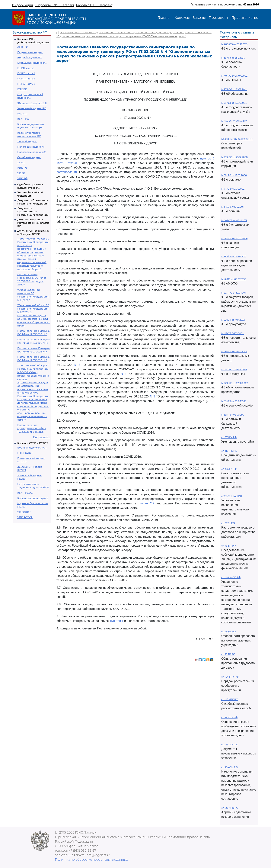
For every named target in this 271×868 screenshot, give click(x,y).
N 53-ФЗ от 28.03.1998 (234, 401)
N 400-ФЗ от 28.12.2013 (234, 44)
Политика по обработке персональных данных (91, 860)
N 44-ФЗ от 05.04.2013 (234, 370)
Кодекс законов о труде (33, 498)
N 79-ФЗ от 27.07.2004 (234, 103)
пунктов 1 (117, 621)
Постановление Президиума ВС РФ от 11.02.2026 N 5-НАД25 (32, 428)
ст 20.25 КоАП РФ (232, 496)
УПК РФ (22, 178)
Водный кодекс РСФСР (32, 448)
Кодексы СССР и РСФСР (33, 443)
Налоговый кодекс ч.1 (31, 147)
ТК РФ (21, 162)
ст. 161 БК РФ (229, 632)
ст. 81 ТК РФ (228, 523)
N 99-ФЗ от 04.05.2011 (234, 257)
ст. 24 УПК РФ (229, 717)
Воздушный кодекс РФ (32, 63)
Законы (199, 18)
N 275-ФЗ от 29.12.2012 (234, 121)
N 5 (124, 374)
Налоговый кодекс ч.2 (31, 152)
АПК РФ (22, 47)
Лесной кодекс (27, 141)
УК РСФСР (24, 512)
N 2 (77, 365)
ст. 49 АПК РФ (230, 767)
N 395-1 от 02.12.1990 (233, 415)
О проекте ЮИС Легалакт (54, 5)
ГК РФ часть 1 (26, 68)
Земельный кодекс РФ (32, 108)
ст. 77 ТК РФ (228, 654)
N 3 (153, 396)
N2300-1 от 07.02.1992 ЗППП (237, 139)
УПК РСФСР (25, 517)
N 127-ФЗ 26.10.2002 (233, 333)
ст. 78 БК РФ (229, 546)
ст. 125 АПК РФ (230, 808)
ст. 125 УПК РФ (230, 699)
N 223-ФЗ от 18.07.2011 (234, 293)
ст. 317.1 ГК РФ (229, 451)
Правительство (245, 18)
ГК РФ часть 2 (26, 73)
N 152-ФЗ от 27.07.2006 (234, 351)
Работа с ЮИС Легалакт (94, 5)
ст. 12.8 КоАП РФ (231, 577)
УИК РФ (22, 168)
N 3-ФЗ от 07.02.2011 (233, 207)
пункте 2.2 (147, 503)
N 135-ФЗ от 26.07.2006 (234, 238)
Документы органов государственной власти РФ (33, 223)
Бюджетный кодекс (30, 52)
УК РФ (21, 173)
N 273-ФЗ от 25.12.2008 (234, 157)
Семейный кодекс (29, 157)
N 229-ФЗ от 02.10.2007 (235, 383)
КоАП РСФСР (26, 493)
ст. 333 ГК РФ (229, 437)
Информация (22, 5)
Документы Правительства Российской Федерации (33, 211)
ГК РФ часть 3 (26, 79)
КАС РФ (22, 114)
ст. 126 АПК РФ (230, 745)
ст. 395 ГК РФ (229, 469)
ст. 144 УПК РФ (230, 677)
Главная (165, 18)
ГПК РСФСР (25, 453)
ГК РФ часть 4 (26, 84)
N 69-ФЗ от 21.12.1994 (233, 58)
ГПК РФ (22, 89)
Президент (218, 18)
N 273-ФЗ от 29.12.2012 (234, 89)
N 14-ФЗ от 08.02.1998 (234, 279)
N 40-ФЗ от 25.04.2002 (234, 76)
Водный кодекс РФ (30, 57)
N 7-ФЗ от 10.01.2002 (233, 189)
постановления (67, 172)
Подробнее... (41, 437)
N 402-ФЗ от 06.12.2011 (234, 220)
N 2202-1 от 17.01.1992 (233, 320)
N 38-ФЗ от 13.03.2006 (234, 175)
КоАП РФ (23, 119)
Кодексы (182, 18)
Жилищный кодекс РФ (32, 103)
